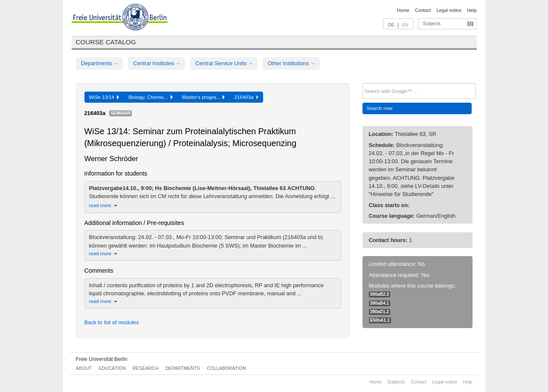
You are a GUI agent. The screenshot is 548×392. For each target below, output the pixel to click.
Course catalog (106, 42)
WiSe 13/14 (104, 97)
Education (112, 368)
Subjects (432, 23)
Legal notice (449, 10)
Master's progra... (204, 97)
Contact (423, 10)
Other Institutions (291, 63)
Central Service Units (224, 63)
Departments (100, 63)
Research (145, 368)
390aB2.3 (380, 294)
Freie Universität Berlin (102, 359)
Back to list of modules (112, 322)
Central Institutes (157, 63)
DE (391, 25)
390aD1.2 (380, 312)
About (84, 368)
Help (472, 10)
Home (403, 10)
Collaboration (226, 368)
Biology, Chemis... (150, 97)
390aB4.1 (380, 303)
